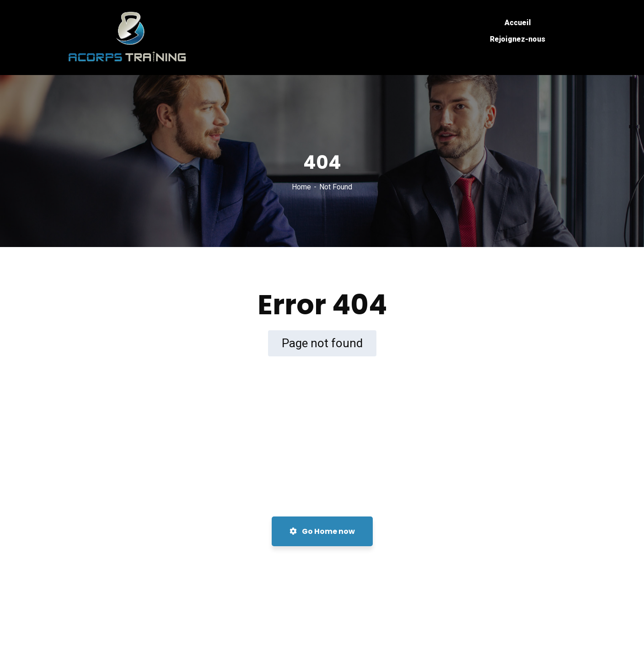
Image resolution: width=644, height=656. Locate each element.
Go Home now (322, 531)
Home (301, 187)
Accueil (518, 23)
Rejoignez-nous (518, 39)
